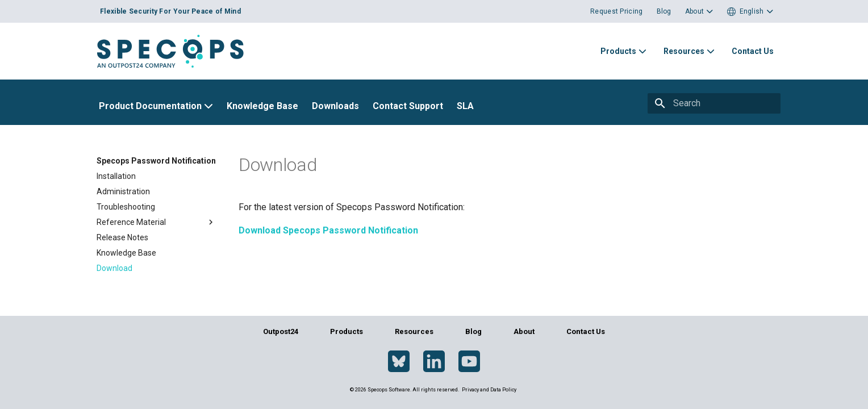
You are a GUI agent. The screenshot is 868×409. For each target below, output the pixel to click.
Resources (414, 331)
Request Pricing (617, 11)
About (524, 331)
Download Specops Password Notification (328, 230)
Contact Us (586, 331)
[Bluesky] (399, 362)
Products (347, 331)
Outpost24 (281, 331)
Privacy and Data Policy (489, 390)
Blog (664, 11)
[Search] (725, 103)
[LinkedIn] (434, 362)
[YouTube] (469, 362)
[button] (750, 12)
